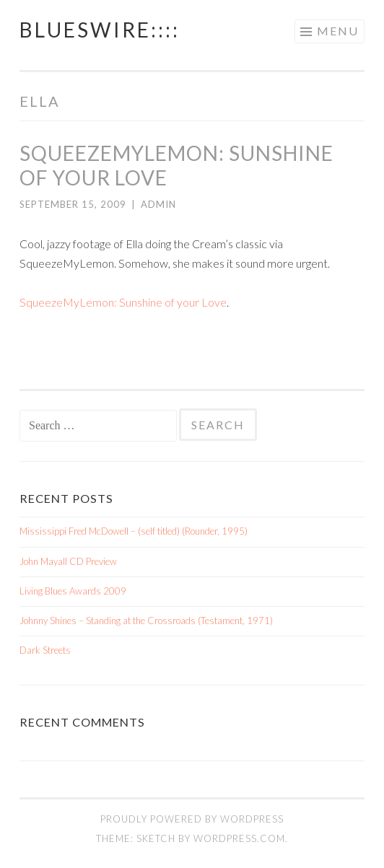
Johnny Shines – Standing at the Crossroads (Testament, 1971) (146, 621)
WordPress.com (239, 838)
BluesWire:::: (100, 30)
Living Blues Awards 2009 (73, 591)
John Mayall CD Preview (68, 561)
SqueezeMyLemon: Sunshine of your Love (123, 302)
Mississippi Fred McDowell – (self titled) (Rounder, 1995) (134, 531)
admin (158, 204)
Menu (338, 31)
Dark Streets (45, 650)
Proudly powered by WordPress (192, 819)
